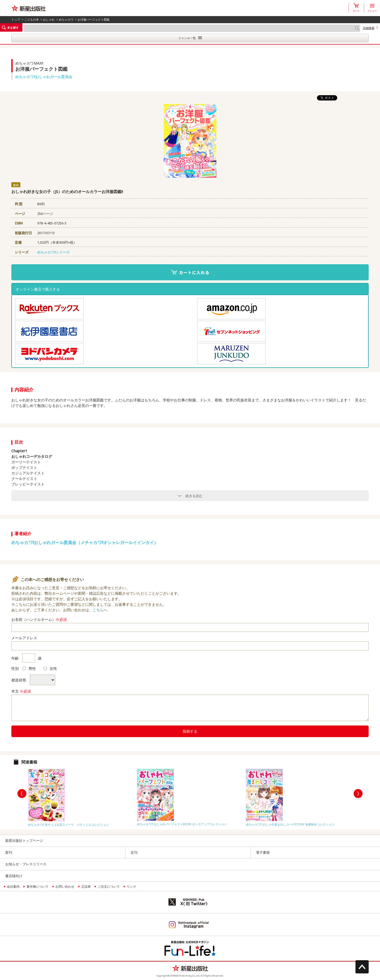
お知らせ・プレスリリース (26, 864)
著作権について (37, 887)
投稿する (190, 731)
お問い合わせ (65, 887)
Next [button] (358, 794)
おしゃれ (49, 19)
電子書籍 (263, 852)
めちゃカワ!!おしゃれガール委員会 (44, 77)
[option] (81, 796)
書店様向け (14, 876)
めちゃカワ (66, 19)
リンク (131, 887)
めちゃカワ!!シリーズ (53, 252)
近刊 (134, 852)
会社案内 (13, 887)
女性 (50, 668)
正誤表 (86, 887)
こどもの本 (32, 19)
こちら (98, 610)
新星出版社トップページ (24, 840)
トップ (16, 19)
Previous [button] (22, 794)
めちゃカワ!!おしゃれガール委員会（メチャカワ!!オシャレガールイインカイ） (85, 542)
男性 (29, 668)
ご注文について (109, 887)
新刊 (9, 852)
